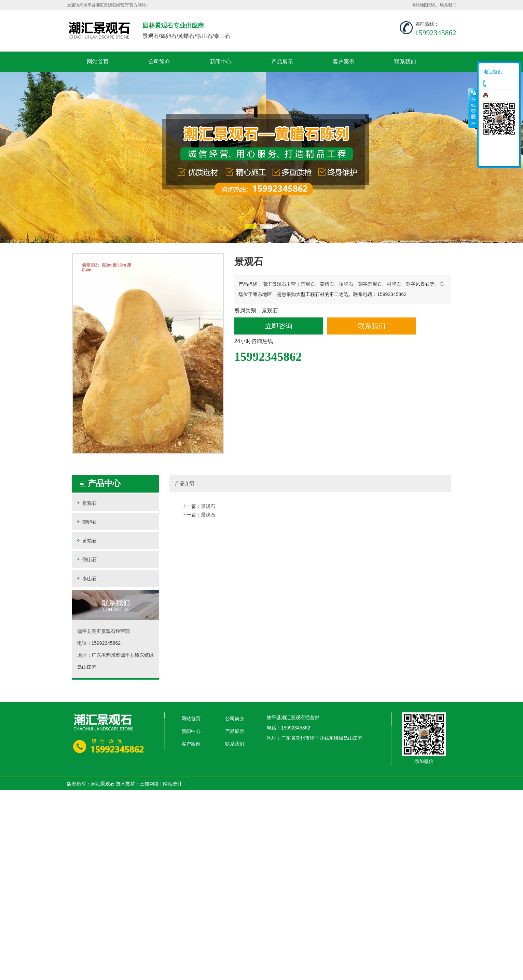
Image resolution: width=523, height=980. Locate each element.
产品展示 (282, 62)
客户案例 (344, 62)
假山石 (86, 559)
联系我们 (448, 5)
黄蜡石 (86, 541)
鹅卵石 (86, 522)
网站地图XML (424, 5)
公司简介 (159, 62)
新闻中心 (221, 62)
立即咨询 (279, 326)
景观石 (86, 503)
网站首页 (98, 62)
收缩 (473, 108)
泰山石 (86, 578)
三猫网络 (149, 784)
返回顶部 (499, 159)
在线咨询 (501, 96)
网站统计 (173, 784)
